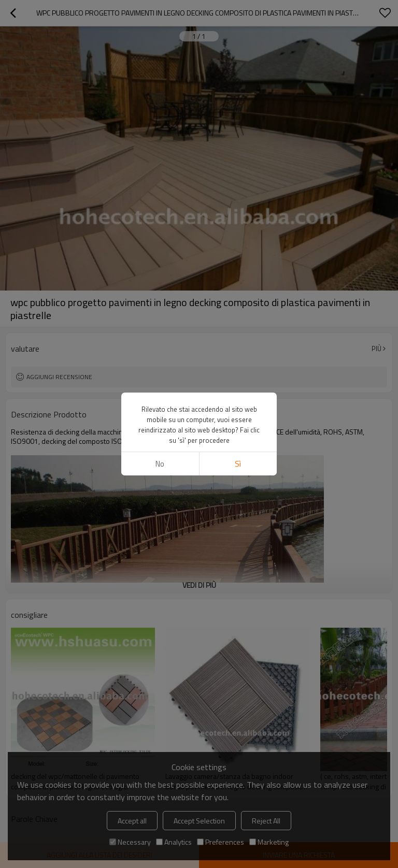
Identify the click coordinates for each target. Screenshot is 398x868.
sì (238, 464)
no (160, 464)
